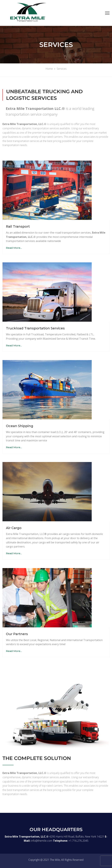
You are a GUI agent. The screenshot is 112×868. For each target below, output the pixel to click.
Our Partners (17, 634)
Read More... (14, 248)
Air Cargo (14, 528)
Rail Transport (18, 226)
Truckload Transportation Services (35, 328)
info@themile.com (42, 841)
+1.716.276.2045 (78, 841)
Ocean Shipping (20, 426)
